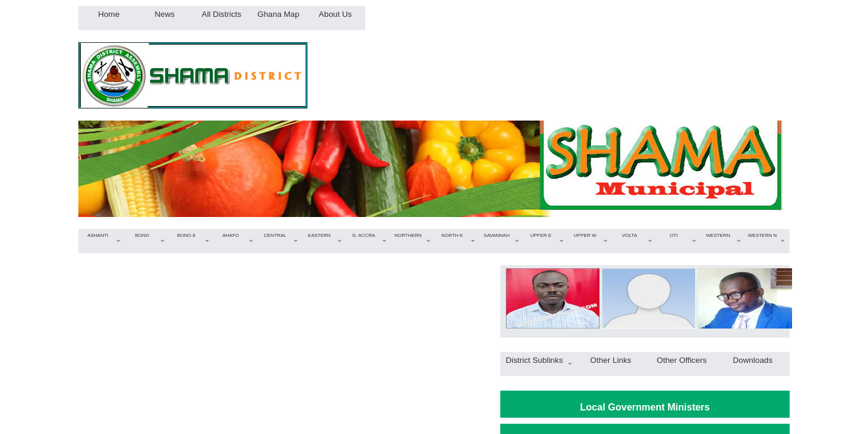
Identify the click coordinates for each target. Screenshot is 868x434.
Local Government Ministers (645, 407)
